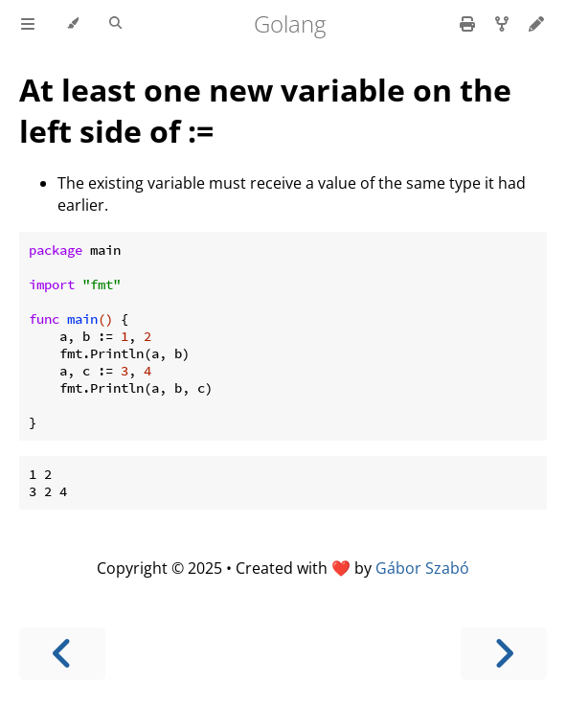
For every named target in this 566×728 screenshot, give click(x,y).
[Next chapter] (504, 654)
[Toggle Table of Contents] (28, 24)
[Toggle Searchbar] (115, 24)
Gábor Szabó (422, 568)
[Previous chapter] (62, 654)
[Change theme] (72, 24)
